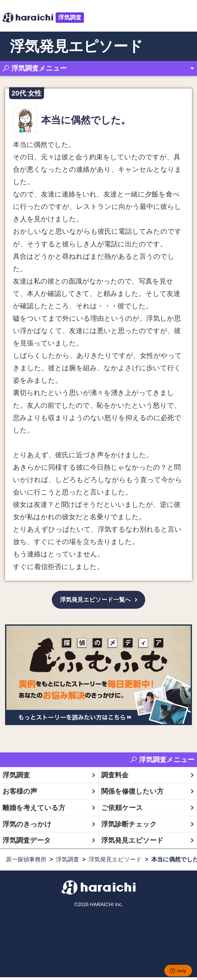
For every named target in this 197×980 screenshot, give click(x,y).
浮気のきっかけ (27, 827)
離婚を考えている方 (34, 810)
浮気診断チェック (129, 827)
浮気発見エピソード (132, 843)
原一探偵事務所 (26, 862)
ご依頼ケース (122, 810)
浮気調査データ (27, 843)
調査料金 (115, 778)
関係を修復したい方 (132, 794)
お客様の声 (20, 794)
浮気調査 (70, 17)
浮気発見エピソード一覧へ (95, 601)
